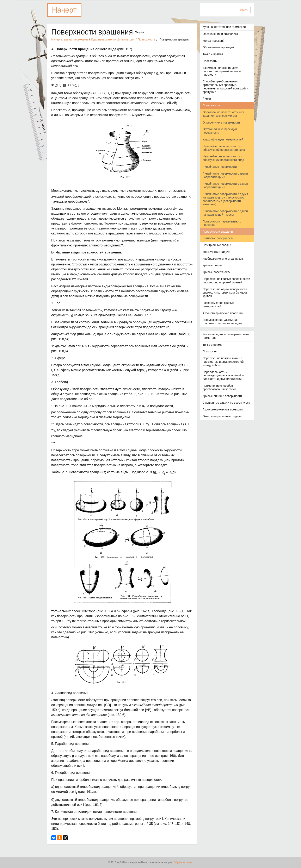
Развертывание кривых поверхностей (218, 305)
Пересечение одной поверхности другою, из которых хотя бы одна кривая (225, 293)
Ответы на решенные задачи (222, 416)
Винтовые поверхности (218, 238)
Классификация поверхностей (223, 139)
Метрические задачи (216, 252)
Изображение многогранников (223, 259)
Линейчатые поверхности (220, 167)
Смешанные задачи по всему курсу (226, 403)
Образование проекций (218, 47)
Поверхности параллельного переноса (222, 223)
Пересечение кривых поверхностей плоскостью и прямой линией (226, 281)
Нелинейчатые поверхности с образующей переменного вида (224, 148)
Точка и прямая (213, 54)
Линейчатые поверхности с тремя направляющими (225, 175)
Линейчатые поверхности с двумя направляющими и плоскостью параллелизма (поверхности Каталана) (225, 199)
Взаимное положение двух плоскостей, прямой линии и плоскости (222, 71)
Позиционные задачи (217, 245)
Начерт (64, 10)
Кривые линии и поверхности (222, 396)
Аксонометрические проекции (223, 313)
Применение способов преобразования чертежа (220, 387)
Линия (207, 99)
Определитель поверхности (221, 122)
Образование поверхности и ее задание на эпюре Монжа (224, 114)
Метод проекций (214, 41)
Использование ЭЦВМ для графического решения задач (222, 322)
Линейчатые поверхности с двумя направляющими (225, 185)
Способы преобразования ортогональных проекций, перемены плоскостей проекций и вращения (225, 87)
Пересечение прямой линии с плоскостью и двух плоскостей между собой (223, 362)
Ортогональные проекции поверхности (220, 131)
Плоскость (210, 61)
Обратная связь (183, 862)
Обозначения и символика (220, 34)
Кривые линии (212, 265)
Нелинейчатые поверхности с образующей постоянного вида (223, 158)
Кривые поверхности (217, 272)
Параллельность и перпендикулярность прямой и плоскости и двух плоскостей (223, 376)
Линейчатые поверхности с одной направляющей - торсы (225, 213)
